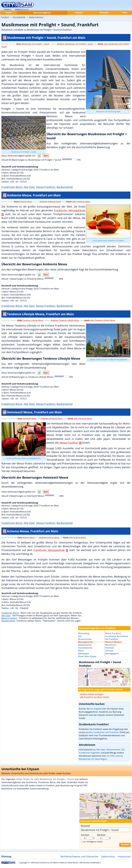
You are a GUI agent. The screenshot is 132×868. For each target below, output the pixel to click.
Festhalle (109, 648)
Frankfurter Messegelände (70, 210)
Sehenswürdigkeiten (42, 13)
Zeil (123, 750)
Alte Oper (29, 187)
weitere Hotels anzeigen (92, 694)
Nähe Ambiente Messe (78, 201)
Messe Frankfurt (46, 187)
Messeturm (111, 645)
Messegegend (112, 654)
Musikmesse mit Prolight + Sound (33, 44)
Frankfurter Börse (12, 187)
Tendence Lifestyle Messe (30, 320)
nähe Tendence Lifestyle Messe (99, 320)
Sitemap (6, 856)
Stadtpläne (104, 13)
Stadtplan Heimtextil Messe (52, 418)
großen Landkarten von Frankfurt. (103, 732)
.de (8, 9)
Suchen (125, 845)
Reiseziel (85, 826)
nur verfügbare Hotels (93, 842)
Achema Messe (26, 537)
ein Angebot (96, 709)
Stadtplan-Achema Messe (49, 537)
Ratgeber (79, 13)
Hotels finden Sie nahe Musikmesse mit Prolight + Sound (45, 779)
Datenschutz (108, 856)
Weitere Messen (114, 642)
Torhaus (109, 651)
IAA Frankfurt (112, 639)
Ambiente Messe (23, 201)
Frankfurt (5, 17)
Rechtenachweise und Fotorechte (79, 856)
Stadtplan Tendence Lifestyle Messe (65, 320)
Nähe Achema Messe (74, 537)
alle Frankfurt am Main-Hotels (95, 697)
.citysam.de (22, 9)
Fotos (125, 13)
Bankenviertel (65, 187)
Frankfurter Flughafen (90, 753)
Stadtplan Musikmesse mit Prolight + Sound (75, 44)
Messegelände (19, 17)
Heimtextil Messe (27, 418)
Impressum (124, 856)
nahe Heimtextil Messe (80, 418)
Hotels (9, 13)
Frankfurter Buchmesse (117, 636)
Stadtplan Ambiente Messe (50, 201)
